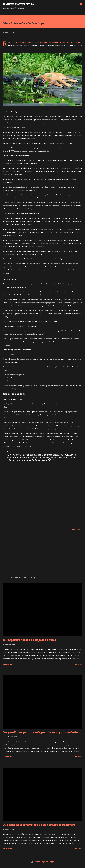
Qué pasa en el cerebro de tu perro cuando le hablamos (39, 825)
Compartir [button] (75, 529)
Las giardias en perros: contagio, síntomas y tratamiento (40, 732)
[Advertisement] (42, 554)
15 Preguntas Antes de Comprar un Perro (29, 640)
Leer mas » (78, 664)
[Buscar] (76, 4)
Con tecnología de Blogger (43, 862)
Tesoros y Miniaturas (18, 4)
